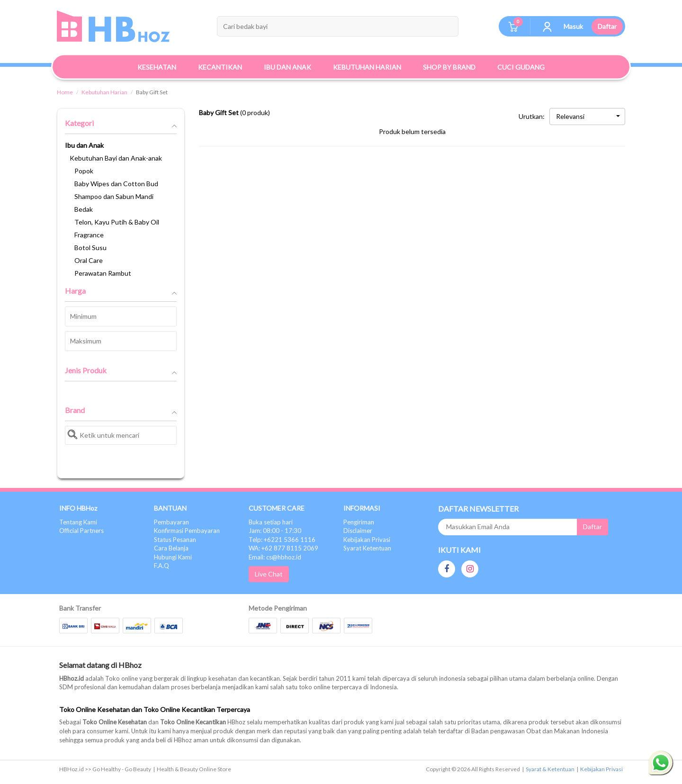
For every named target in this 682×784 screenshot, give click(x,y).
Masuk (573, 26)
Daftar (607, 26)
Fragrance (89, 235)
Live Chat (269, 574)
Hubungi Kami (173, 557)
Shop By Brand (449, 67)
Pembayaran (171, 522)
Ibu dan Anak (84, 145)
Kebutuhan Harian (104, 92)
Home (65, 92)
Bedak (84, 209)
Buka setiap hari (271, 522)
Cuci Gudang (521, 67)
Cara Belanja (171, 548)
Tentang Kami (78, 522)
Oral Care (89, 260)
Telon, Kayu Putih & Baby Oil (117, 222)
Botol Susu (90, 248)
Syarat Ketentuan (367, 548)
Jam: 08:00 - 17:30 (275, 531)
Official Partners (81, 531)
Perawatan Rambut (103, 273)
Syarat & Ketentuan (550, 769)
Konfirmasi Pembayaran (187, 531)
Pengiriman (359, 522)
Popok (84, 171)
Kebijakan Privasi (367, 540)
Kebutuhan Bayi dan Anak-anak (116, 158)
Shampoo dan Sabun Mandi (114, 196)
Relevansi (588, 116)
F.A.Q (162, 566)
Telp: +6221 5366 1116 (282, 540)
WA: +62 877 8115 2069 (283, 548)
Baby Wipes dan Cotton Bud (116, 184)
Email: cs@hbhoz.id (275, 557)
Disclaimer (358, 531)
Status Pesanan (175, 540)
